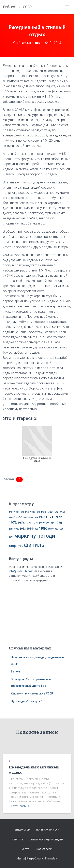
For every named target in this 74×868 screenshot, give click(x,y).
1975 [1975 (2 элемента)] (28, 523)
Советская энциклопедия (46, 840)
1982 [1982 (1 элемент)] (17, 529)
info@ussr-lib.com (21, 571)
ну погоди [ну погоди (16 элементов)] (43, 536)
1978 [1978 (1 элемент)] (47, 523)
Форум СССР (44, 849)
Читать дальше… (21, 806)
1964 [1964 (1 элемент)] (11, 517)
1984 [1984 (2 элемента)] (30, 529)
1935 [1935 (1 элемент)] (17, 512)
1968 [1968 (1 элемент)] (30, 517)
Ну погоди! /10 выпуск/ (26, 701)
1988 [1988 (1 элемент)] (56, 529)
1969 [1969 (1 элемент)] (36, 517)
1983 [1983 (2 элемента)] (23, 529)
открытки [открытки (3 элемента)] (16, 546)
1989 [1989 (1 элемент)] (61, 529)
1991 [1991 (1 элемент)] (11, 537)
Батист (15, 671)
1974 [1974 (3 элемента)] (21, 523)
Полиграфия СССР (48, 830)
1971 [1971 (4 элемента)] (50, 517)
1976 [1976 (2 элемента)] (35, 523)
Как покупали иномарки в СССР (32, 693)
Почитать (17, 840)
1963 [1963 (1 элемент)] (62, 512)
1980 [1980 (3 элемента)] (58, 523)
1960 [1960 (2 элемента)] (49, 512)
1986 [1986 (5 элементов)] (43, 528)
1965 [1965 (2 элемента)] (17, 517)
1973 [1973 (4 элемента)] (13, 523)
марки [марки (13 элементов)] (22, 536)
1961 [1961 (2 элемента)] (56, 512)
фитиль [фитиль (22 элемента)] (34, 545)
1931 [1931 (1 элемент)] (11, 512)
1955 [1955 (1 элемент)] (38, 512)
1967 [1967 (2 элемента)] (24, 517)
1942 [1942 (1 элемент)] (22, 512)
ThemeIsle (51, 858)
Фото (26, 849)
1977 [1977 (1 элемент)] (41, 523)
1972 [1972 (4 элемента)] (58, 517)
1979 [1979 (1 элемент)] (52, 523)
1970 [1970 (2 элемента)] (42, 517)
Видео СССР (22, 830)
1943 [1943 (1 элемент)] (27, 512)
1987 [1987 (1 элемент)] (50, 529)
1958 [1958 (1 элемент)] (43, 512)
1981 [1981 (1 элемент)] (11, 529)
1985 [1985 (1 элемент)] (36, 529)
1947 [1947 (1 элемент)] (33, 512)
